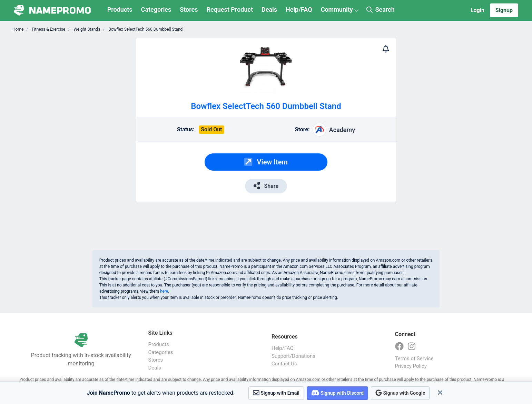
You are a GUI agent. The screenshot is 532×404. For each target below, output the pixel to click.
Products (120, 9)
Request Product (230, 9)
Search (381, 9)
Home (18, 29)
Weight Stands (86, 29)
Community (337, 9)
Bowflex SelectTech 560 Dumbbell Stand (145, 29)
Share (266, 186)
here (164, 291)
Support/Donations (293, 356)
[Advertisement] (87, 141)
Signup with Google (400, 393)
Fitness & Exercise (48, 29)
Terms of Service (414, 358)
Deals (269, 9)
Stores (189, 9)
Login (477, 10)
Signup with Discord (337, 393)
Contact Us (284, 364)
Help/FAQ (299, 9)
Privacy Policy (411, 366)
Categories (156, 9)
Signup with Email (276, 393)
